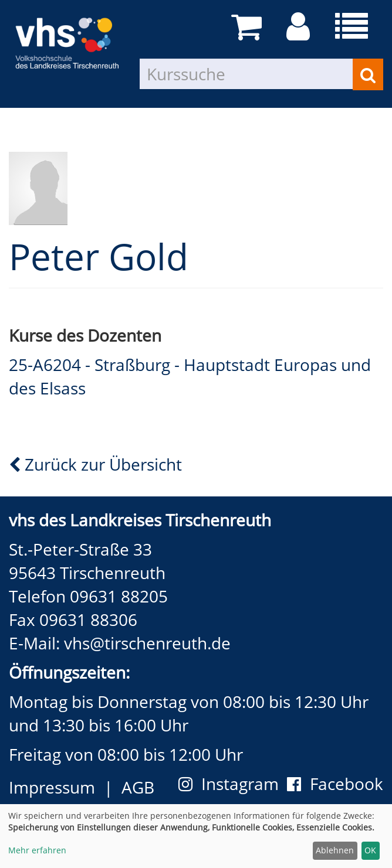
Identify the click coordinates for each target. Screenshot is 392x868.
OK (370, 850)
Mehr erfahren (37, 850)
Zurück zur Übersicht (95, 464)
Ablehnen (335, 850)
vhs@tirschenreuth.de (147, 643)
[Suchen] (368, 74)
